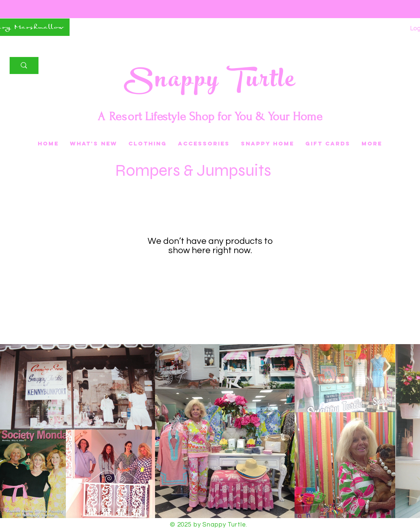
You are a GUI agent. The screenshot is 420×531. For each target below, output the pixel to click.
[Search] (24, 65)
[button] (328, 144)
